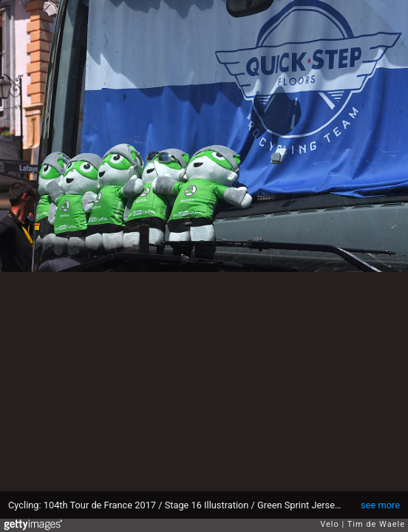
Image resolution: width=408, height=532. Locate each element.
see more (380, 505)
